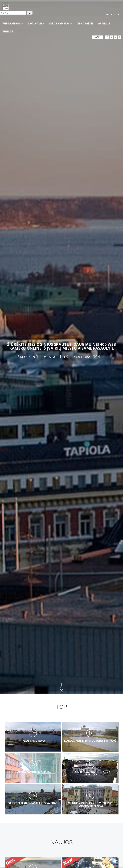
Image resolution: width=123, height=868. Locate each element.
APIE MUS (104, 23)
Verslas (8, 31)
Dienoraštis (85, 23)
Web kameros (13, 23)
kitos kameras (61, 23)
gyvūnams (36, 23)
